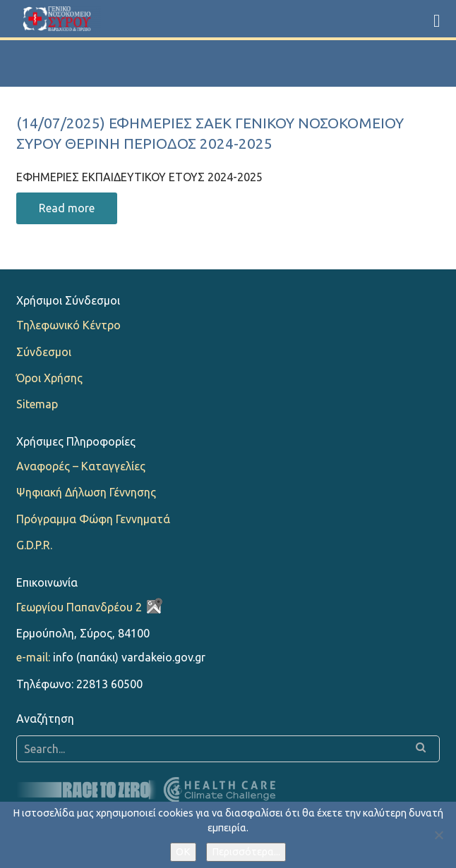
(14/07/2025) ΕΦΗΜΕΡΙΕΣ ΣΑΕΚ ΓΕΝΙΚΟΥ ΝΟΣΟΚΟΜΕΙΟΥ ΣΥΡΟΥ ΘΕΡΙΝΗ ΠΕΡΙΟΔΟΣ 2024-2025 (210, 133)
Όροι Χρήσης (49, 378)
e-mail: (33, 657)
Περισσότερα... (246, 852)
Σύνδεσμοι (44, 352)
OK (183, 852)
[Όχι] (438, 835)
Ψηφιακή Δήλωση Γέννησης (86, 492)
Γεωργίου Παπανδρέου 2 (79, 607)
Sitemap (37, 404)
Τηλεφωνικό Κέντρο (68, 325)
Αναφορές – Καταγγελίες (81, 466)
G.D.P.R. (34, 545)
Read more (67, 208)
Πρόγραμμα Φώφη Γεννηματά (93, 519)
